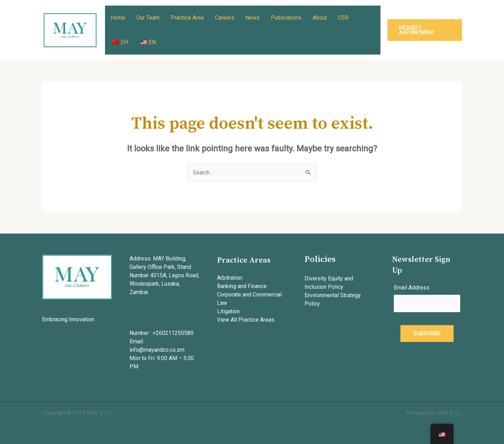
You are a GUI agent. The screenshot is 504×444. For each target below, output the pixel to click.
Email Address (412, 288)
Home (118, 18)
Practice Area (187, 18)
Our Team (148, 18)
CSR (343, 18)
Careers (225, 18)
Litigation (228, 311)
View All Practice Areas (246, 320)
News (253, 18)
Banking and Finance (242, 286)
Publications (286, 18)
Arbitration (230, 278)
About (320, 18)
